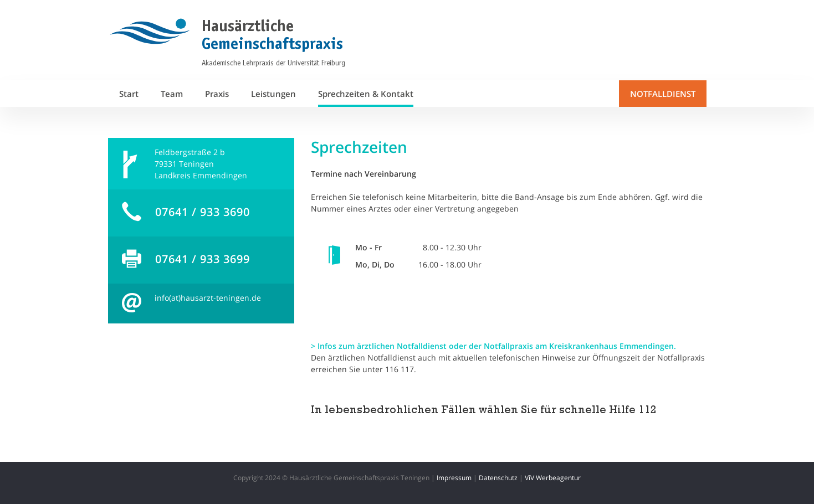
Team (172, 94)
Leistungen (273, 94)
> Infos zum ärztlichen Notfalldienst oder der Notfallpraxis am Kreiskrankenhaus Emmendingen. (493, 346)
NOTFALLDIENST (663, 94)
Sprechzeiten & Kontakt (366, 94)
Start (129, 94)
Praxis (217, 94)
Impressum (454, 478)
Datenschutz (498, 478)
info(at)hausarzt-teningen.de (208, 298)
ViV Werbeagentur (553, 478)
